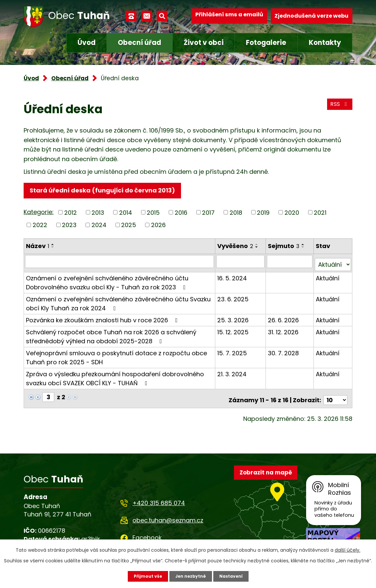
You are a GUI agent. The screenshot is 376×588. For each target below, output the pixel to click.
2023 (69, 227)
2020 (292, 215)
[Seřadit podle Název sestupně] (53, 249)
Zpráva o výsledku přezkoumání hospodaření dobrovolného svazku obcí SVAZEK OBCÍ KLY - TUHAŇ (115, 378)
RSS (338, 108)
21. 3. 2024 (233, 373)
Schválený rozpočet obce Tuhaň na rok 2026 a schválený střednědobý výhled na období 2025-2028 (111, 336)
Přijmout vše (144, 576)
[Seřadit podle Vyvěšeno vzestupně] (258, 247)
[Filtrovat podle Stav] (333, 264)
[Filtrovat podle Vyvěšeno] (241, 264)
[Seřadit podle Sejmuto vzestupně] (304, 247)
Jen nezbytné (190, 576)
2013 (98, 215)
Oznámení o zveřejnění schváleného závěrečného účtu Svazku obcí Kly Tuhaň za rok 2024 (118, 303)
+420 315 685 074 (159, 499)
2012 (71, 215)
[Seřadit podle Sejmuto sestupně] (304, 249)
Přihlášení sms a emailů (229, 16)
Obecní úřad (139, 43)
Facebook (147, 534)
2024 (99, 227)
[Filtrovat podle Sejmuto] (290, 264)
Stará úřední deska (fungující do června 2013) (105, 191)
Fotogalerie (266, 43)
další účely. (348, 549)
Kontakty (325, 43)
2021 (320, 215)
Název (38, 248)
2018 (236, 215)
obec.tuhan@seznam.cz (168, 516)
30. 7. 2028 (284, 352)
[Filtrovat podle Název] (120, 264)
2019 (263, 215)
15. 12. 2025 (234, 331)
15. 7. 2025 (233, 352)
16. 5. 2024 (233, 277)
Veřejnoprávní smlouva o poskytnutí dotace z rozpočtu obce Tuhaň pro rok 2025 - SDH (116, 357)
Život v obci (204, 43)
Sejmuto (285, 248)
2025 (129, 227)
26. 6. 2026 (284, 319)
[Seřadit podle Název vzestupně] (53, 247)
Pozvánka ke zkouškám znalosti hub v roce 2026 (103, 319)
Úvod (87, 43)
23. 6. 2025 (234, 298)
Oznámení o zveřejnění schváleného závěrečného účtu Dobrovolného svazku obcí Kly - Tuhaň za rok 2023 (107, 282)
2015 (153, 215)
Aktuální (328, 277)
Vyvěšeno (236, 248)
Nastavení (235, 576)
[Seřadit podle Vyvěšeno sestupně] (258, 249)
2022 (40, 227)
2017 (208, 215)
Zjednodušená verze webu (311, 16)
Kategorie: (39, 214)
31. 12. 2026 (284, 331)
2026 (158, 227)
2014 (126, 215)
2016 (181, 215)
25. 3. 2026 (234, 319)
